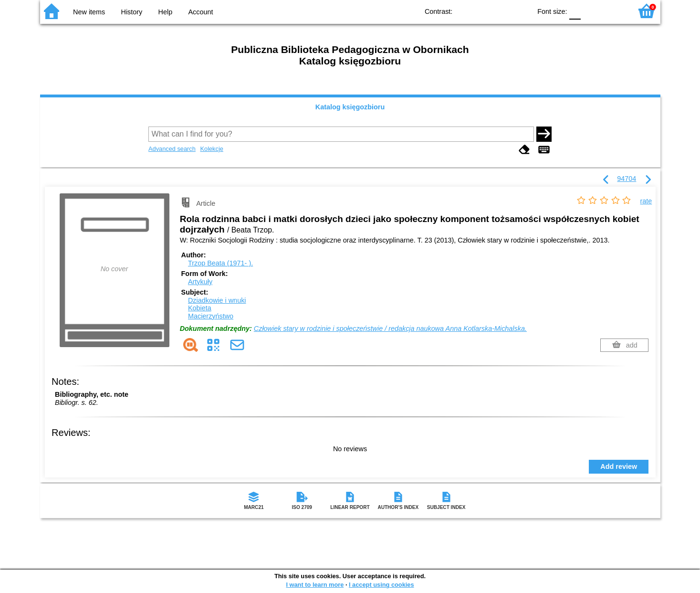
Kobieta (200, 308)
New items (89, 12)
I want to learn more (315, 585)
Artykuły (200, 282)
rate (646, 201)
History (132, 12)
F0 (575, 11)
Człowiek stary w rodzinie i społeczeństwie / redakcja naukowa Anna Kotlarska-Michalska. (390, 328)
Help (166, 12)
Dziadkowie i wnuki (217, 300)
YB (502, 11)
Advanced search (172, 149)
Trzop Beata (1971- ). (220, 263)
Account (200, 12)
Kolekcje (211, 149)
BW (482, 11)
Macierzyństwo (211, 316)
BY (521, 11)
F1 (591, 11)
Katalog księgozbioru (350, 107)
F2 (614, 11)
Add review (619, 466)
